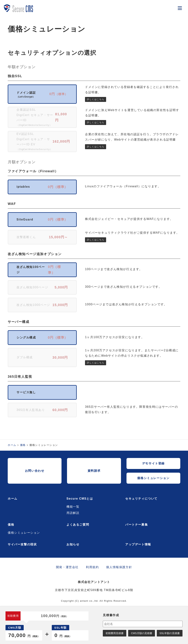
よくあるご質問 (78, 525)
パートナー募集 (137, 525)
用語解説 (73, 513)
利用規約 (92, 567)
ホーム (12, 445)
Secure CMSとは (80, 499)
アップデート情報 (138, 544)
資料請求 (94, 471)
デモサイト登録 (153, 463)
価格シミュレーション (153, 478)
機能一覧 (73, 507)
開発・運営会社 (67, 567)
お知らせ (73, 544)
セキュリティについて (141, 499)
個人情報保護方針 (119, 567)
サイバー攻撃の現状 (22, 544)
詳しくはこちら (96, 99)
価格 (23, 445)
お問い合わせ (35, 471)
